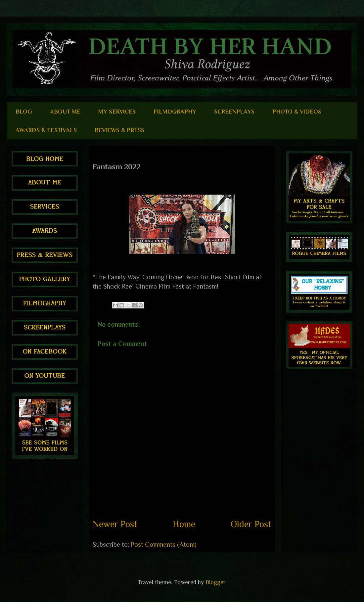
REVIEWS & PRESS (119, 130)
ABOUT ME (65, 112)
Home (184, 524)
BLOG (24, 112)
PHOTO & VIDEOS (297, 112)
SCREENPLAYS (234, 112)
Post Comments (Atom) (164, 544)
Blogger (215, 582)
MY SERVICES (117, 112)
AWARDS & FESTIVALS (46, 130)
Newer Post (115, 524)
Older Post (251, 524)
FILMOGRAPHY (175, 112)
